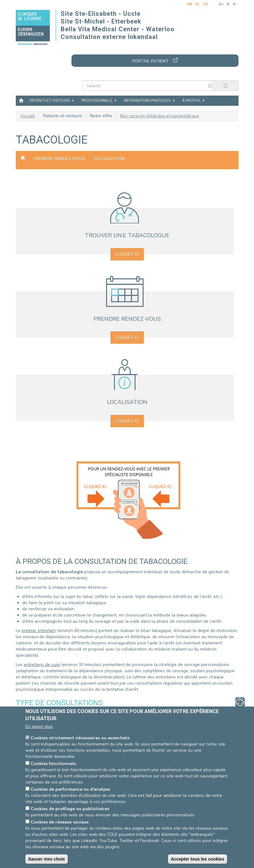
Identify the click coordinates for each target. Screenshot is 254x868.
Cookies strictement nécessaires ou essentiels (80, 738)
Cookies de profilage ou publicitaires (70, 809)
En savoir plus (39, 726)
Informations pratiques (147, 101)
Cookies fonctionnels (53, 764)
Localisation (110, 159)
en (205, 4)
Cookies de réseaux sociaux (60, 822)
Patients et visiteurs (50, 101)
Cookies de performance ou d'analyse (70, 789)
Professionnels (97, 101)
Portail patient (150, 61)
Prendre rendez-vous (60, 159)
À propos (191, 101)
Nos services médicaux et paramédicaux (159, 116)
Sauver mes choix (47, 859)
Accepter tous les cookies (198, 859)
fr (190, 4)
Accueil (21, 100)
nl (198, 4)
